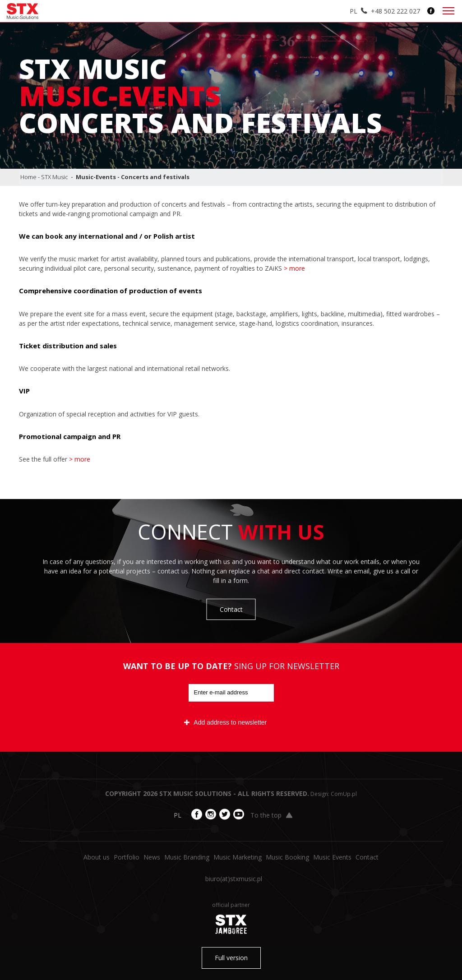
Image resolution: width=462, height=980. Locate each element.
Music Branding (187, 857)
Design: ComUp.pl (334, 794)
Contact (231, 609)
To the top (271, 815)
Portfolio (127, 857)
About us (97, 857)
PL (353, 11)
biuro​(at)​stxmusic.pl (234, 879)
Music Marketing (238, 857)
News (152, 857)
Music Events (332, 857)
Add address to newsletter (225, 722)
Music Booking (287, 857)
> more (294, 268)
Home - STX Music (44, 177)
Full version (231, 958)
